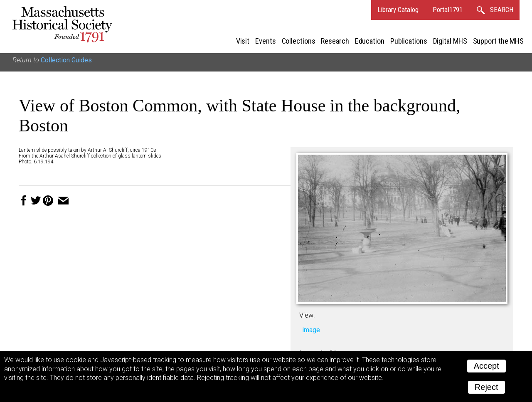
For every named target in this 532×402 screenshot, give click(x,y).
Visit (243, 41)
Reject (486, 387)
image (311, 330)
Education (370, 41)
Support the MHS (499, 41)
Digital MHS (450, 41)
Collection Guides (66, 60)
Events (265, 41)
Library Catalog (398, 10)
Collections (299, 41)
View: (307, 315)
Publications (409, 41)
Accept (486, 366)
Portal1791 (448, 10)
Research (335, 41)
